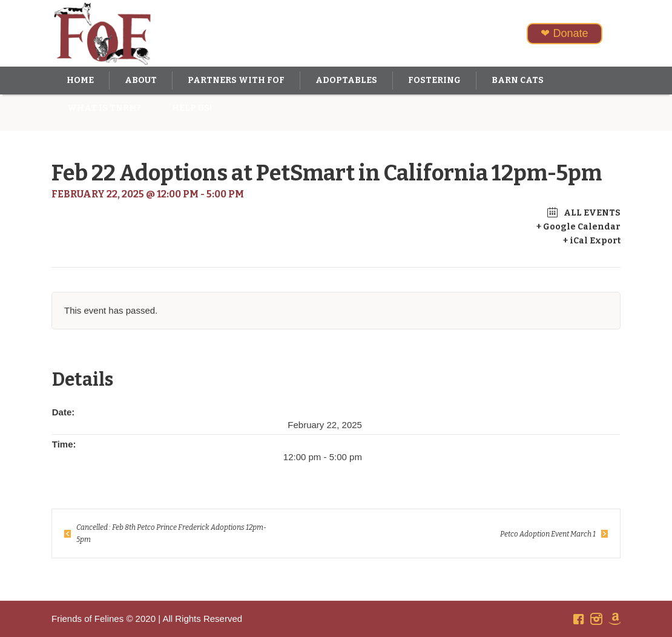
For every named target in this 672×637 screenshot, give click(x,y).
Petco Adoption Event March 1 (548, 534)
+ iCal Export (592, 241)
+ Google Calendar (578, 227)
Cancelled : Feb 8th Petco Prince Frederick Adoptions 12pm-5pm (171, 533)
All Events (591, 213)
